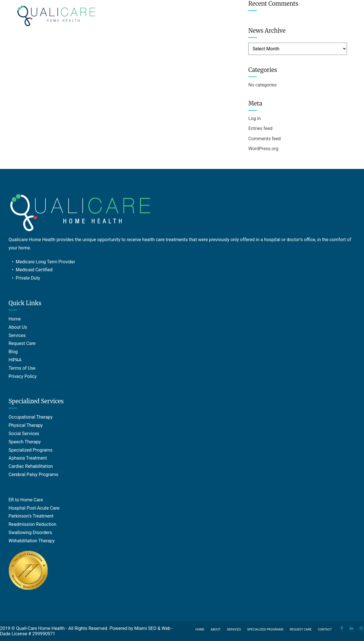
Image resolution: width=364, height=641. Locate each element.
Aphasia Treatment (28, 458)
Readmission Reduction (32, 524)
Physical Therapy (26, 425)
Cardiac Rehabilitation (31, 466)
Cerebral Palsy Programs (33, 474)
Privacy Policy (23, 376)
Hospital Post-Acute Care (34, 508)
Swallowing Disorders (30, 533)
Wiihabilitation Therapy (32, 541)
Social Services (24, 434)
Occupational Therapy (31, 417)
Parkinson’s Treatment (31, 516)
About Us (18, 327)
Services (17, 335)
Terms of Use (22, 368)
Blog (13, 352)
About (215, 629)
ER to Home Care (26, 500)
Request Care (22, 343)
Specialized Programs (31, 450)
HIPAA (15, 360)
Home (15, 319)
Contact (325, 629)
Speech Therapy (25, 442)
